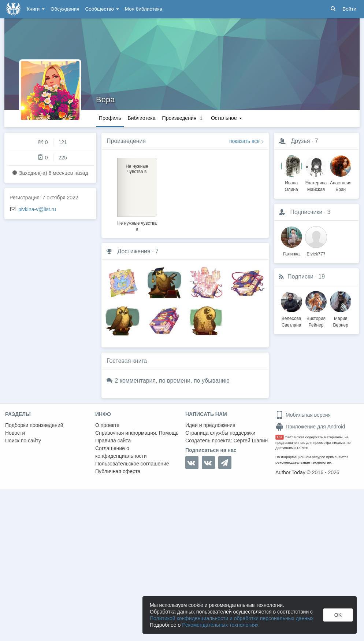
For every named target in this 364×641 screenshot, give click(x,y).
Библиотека (141, 118)
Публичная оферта (118, 471)
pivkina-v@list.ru (37, 209)
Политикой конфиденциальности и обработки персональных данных (232, 618)
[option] (137, 194)
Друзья (300, 141)
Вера (105, 100)
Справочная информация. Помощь (137, 433)
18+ (280, 437)
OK (338, 615)
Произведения (126, 141)
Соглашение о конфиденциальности (121, 452)
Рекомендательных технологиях (220, 625)
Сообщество (102, 9)
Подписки (300, 277)
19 (322, 277)
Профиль (110, 118)
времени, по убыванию (198, 381)
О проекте (107, 425)
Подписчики (306, 212)
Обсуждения (65, 9)
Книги (36, 9)
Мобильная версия (303, 415)
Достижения (134, 251)
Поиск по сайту (23, 441)
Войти (349, 9)
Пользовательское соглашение (132, 464)
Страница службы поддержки (220, 433)
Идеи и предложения (210, 425)
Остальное (226, 118)
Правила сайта (113, 441)
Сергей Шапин (250, 441)
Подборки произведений (34, 425)
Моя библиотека (144, 9)
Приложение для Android (310, 427)
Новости (15, 433)
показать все (244, 141)
